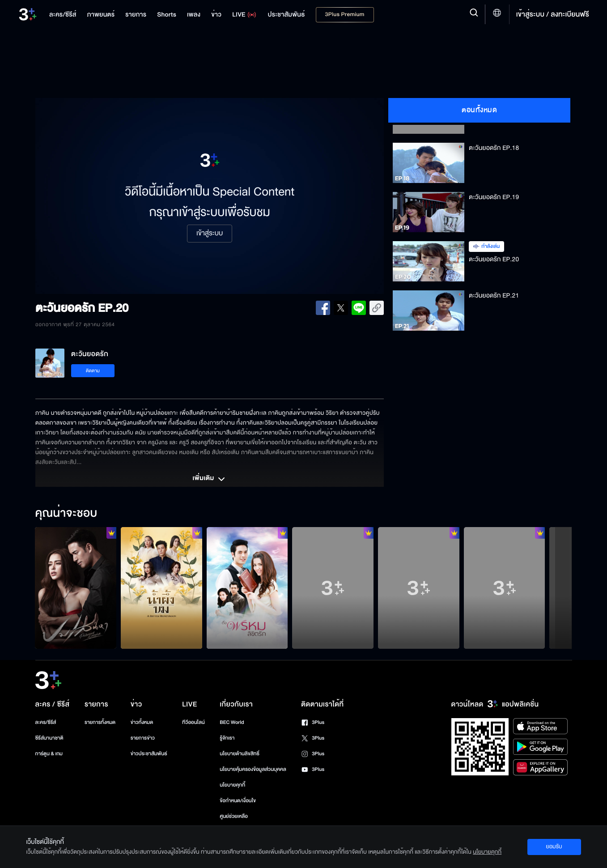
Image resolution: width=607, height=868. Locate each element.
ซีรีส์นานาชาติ (49, 738)
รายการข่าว (143, 738)
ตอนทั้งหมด (479, 110)
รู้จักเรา (227, 738)
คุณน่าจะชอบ (66, 514)
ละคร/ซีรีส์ (46, 722)
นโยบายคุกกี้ (232, 785)
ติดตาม (93, 371)
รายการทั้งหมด (100, 722)
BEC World (232, 722)
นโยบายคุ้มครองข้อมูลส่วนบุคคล (253, 769)
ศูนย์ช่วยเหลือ (234, 816)
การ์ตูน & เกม (49, 754)
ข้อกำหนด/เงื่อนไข (238, 801)
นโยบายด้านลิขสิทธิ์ (240, 754)
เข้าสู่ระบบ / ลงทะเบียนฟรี (553, 14)
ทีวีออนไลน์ (193, 722)
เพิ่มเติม (209, 479)
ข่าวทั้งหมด (142, 722)
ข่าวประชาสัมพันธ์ (149, 754)
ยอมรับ (554, 847)
